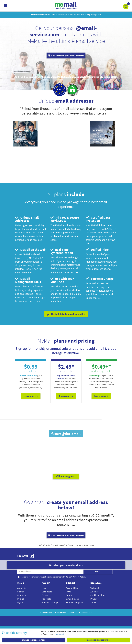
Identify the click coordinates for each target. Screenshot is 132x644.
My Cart (21, 602)
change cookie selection (34, 640)
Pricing (21, 599)
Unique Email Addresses (27, 219)
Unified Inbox (98, 250)
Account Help (72, 588)
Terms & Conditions (85, 612)
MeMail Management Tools (28, 280)
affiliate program (66, 476)
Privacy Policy (72, 612)
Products (46, 595)
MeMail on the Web (30, 250)
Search (21, 592)
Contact (70, 595)
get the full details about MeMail (66, 314)
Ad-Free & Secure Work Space (65, 219)
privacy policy (60, 634)
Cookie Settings (98, 595)
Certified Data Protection (98, 219)
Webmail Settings (50, 602)
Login (44, 588)
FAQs (68, 592)
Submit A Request (74, 602)
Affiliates (94, 592)
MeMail (48, 612)
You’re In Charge (100, 279)
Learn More (31, 396)
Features (22, 595)
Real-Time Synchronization (62, 251)
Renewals (46, 599)
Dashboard (47, 592)
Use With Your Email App (62, 280)
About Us (22, 588)
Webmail (95, 588)
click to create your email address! (66, 55)
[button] (126, 6)
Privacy (94, 599)
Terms (93, 602)
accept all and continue (98, 640)
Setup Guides (72, 599)
